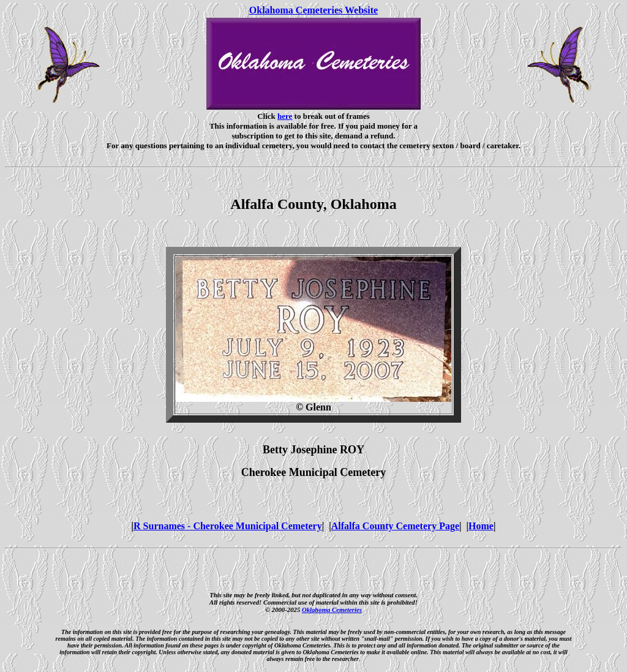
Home (481, 526)
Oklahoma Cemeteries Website (313, 10)
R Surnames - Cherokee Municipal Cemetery (228, 526)
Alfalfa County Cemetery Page (395, 526)
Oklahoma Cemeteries (332, 610)
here (285, 116)
